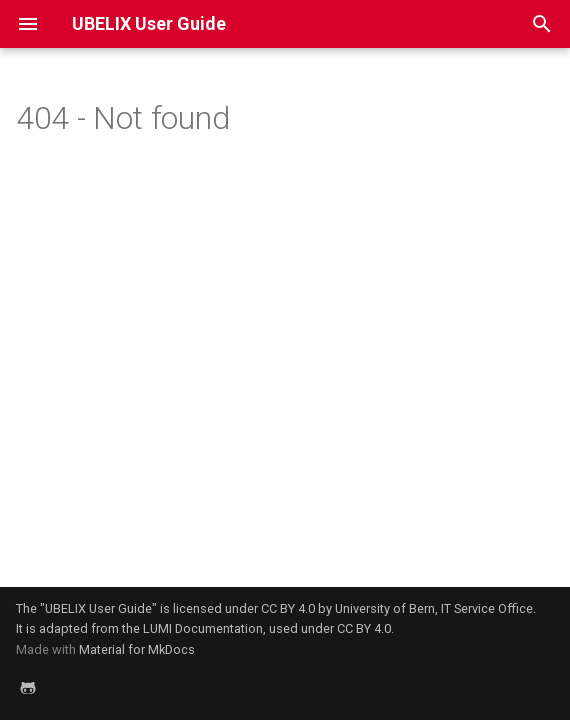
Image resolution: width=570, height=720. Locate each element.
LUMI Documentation (203, 628)
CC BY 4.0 (288, 608)
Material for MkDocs (137, 649)
